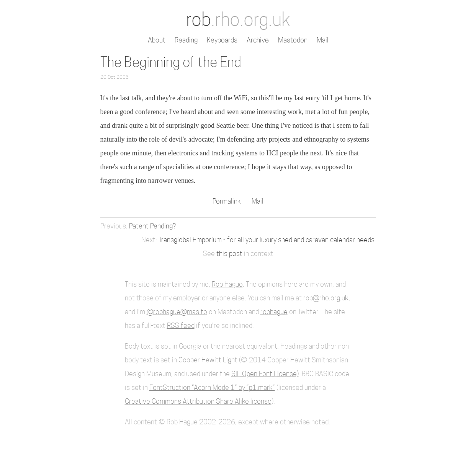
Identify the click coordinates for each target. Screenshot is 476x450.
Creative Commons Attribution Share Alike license (198, 401)
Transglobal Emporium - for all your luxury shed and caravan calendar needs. (267, 240)
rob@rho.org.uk (326, 298)
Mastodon (293, 40)
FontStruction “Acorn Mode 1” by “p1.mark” (212, 387)
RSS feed (181, 325)
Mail (323, 40)
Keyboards (222, 40)
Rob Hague (227, 284)
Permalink (227, 201)
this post (229, 254)
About (157, 40)
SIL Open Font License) (265, 374)
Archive (258, 40)
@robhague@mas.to (177, 312)
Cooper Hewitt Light (208, 360)
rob (238, 19)
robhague (274, 312)
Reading (186, 40)
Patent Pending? (152, 226)
